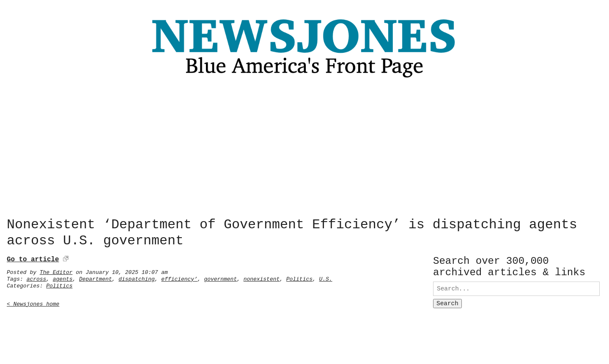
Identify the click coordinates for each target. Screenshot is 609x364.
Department (96, 277)
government (220, 277)
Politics (299, 277)
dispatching (137, 277)
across (37, 277)
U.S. (325, 277)
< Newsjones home (33, 302)
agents (63, 277)
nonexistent (262, 277)
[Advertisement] (304, 150)
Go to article (33, 258)
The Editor (56, 271)
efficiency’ (179, 277)
